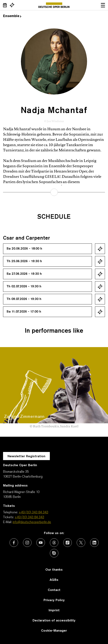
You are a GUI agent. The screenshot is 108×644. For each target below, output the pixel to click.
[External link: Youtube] (41, 543)
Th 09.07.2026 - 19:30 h (24, 299)
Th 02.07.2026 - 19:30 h (24, 287)
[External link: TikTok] (68, 543)
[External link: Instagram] (27, 543)
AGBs (54, 580)
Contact (54, 590)
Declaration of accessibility (54, 621)
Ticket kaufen (100, 249)
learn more (54, 192)
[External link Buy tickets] (12, 5)
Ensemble (12, 16)
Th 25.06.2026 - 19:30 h (24, 261)
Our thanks (54, 570)
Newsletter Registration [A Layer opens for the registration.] (26, 456)
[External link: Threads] (54, 543)
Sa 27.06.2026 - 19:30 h (24, 274)
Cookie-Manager (54, 631)
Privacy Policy (54, 600)
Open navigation (103, 5)
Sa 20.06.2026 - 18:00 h (24, 249)
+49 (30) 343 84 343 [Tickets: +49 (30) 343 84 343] (29, 517)
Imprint (54, 610)
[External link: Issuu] (54, 553)
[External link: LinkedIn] (94, 543)
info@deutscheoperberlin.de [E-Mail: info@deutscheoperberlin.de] (32, 522)
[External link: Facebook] (14, 543)
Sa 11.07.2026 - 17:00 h (24, 312)
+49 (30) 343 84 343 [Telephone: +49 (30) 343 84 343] (33, 513)
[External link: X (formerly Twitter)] (81, 543)
